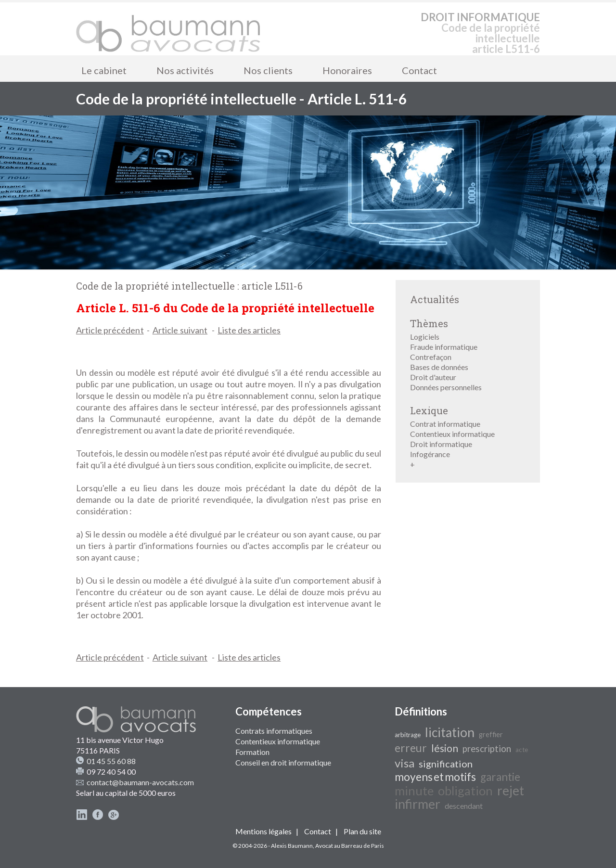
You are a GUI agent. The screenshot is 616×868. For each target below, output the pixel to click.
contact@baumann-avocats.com (140, 782)
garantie (500, 777)
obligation (465, 791)
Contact (419, 70)
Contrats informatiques (274, 731)
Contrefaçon (431, 357)
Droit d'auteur (433, 377)
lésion (445, 748)
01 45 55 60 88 (111, 761)
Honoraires (347, 70)
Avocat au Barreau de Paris (350, 846)
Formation (252, 752)
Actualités (435, 299)
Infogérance (430, 454)
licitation (450, 732)
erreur (411, 748)
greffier (491, 734)
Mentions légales (263, 831)
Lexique (429, 410)
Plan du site (362, 831)
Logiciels (425, 337)
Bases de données (439, 367)
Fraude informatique (444, 347)
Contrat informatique (445, 424)
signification (446, 764)
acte (522, 750)
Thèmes (429, 323)
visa (404, 763)
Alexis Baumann (292, 846)
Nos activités (185, 70)
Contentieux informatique (452, 434)
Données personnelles (446, 387)
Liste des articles (249, 330)
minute (414, 791)
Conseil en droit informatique (283, 762)
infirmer (417, 804)
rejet (511, 791)
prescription (487, 749)
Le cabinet (104, 70)
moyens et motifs (435, 777)
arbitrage (408, 735)
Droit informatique (441, 444)
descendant (464, 806)
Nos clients (268, 70)
